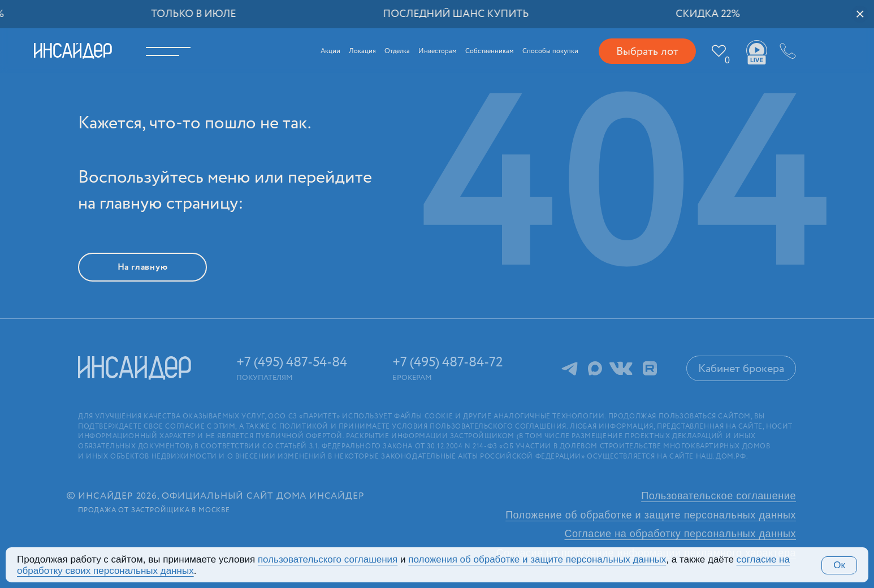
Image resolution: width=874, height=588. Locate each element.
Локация (362, 51)
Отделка (397, 51)
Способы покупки (550, 51)
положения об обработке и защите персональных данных (537, 559)
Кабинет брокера (741, 369)
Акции (330, 51)
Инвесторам (438, 51)
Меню (176, 51)
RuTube (650, 368)
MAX (595, 368)
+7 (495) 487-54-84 (786, 51)
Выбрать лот (647, 52)
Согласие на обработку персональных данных (680, 534)
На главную (143, 267)
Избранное (727, 60)
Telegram (570, 368)
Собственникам (490, 51)
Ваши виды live (756, 53)
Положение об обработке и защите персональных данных (651, 515)
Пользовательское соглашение (719, 496)
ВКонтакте (621, 368)
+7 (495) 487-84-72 (448, 363)
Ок (839, 565)
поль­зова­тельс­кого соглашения (328, 559)
